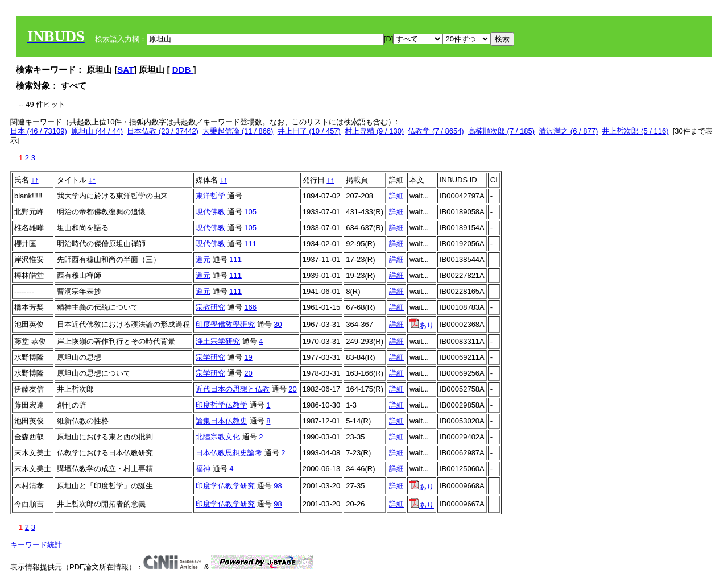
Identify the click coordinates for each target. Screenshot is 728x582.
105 (250, 212)
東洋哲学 (210, 196)
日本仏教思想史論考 (229, 453)
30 (278, 324)
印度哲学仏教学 (222, 405)
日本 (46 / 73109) (39, 131)
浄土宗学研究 (218, 341)
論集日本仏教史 (222, 421)
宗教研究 (210, 307)
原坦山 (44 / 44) (97, 131)
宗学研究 (210, 357)
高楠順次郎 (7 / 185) (501, 131)
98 (278, 486)
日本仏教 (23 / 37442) (163, 131)
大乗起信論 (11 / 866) (238, 131)
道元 (203, 259)
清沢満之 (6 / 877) (568, 131)
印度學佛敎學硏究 (225, 324)
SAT (125, 70)
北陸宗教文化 (218, 437)
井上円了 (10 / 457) (309, 131)
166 (250, 307)
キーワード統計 (36, 545)
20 (248, 373)
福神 (203, 469)
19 (248, 357)
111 (250, 244)
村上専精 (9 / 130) (374, 131)
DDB (183, 70)
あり (422, 325)
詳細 (396, 196)
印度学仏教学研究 (225, 486)
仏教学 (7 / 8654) (436, 131)
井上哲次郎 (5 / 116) (635, 131)
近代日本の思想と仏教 (233, 389)
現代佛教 (210, 212)
